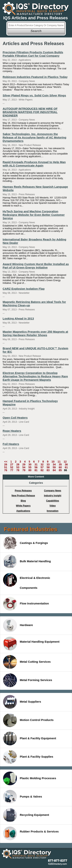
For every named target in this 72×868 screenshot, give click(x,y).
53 (18, 467)
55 (30, 467)
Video (53, 506)
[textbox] (36, 25)
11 (59, 462)
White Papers (23, 506)
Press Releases (23, 491)
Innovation (53, 511)
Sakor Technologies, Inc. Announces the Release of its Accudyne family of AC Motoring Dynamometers (34, 137)
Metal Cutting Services (27, 662)
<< (6, 462)
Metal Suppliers (22, 702)
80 (30, 470)
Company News (53, 491)
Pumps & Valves (23, 797)
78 (18, 470)
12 (65, 462)
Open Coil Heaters (15, 418)
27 (12, 464)
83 (48, 470)
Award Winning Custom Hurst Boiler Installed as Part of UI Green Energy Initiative (36, 266)
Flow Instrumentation (26, 604)
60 (60, 467)
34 (54, 464)
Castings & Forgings (26, 543)
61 (66, 467)
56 (36, 467)
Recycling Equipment (26, 815)
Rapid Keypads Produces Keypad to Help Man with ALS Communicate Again (34, 164)
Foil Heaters (11, 444)
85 (60, 470)
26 (6, 464)
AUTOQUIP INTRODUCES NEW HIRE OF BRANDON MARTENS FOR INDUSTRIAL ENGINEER (30, 112)
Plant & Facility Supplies (28, 757)
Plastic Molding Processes (30, 778)
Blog (23, 501)
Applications (23, 511)
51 (6, 467)
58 (48, 467)
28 (18, 464)
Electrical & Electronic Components (27, 581)
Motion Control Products (28, 720)
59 (54, 467)
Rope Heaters (12, 431)
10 (53, 462)
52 (12, 467)
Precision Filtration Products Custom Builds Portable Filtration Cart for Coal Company (33, 54)
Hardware (18, 625)
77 (12, 470)
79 (24, 470)
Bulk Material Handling (27, 561)
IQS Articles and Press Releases (36, 18)
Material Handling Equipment (31, 644)
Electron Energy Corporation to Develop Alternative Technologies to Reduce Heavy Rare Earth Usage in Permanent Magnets (35, 376)
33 (48, 464)
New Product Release (23, 496)
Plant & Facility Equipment (30, 739)
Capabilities (53, 501)
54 (24, 467)
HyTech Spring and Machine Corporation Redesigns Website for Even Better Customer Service (34, 215)
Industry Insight (53, 496)
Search (36, 31)
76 (6, 470)
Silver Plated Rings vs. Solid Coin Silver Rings (34, 95)
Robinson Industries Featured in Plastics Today (35, 77)
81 (36, 470)
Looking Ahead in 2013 (18, 318)
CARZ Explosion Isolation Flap (24, 289)
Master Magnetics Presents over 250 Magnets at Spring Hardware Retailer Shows (35, 333)
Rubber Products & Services (31, 833)
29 (24, 464)
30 (30, 464)
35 (60, 464)
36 (66, 464)
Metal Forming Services (28, 680)
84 (54, 470)
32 (42, 464)
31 (36, 464)
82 (42, 470)
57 (42, 467)
